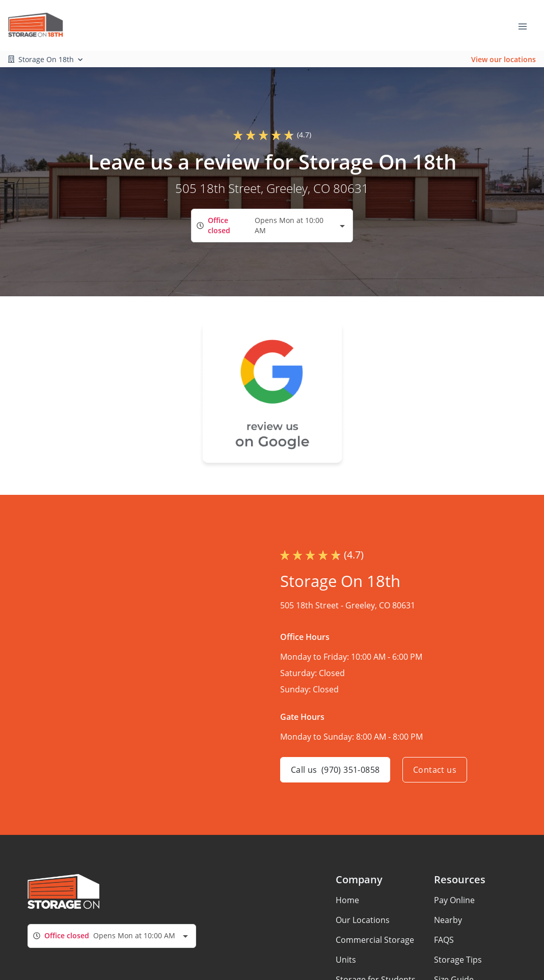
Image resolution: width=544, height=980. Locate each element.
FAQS (444, 940)
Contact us (435, 770)
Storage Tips (458, 960)
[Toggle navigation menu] (527, 25)
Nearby (448, 920)
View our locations (504, 59)
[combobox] (272, 225)
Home (347, 900)
